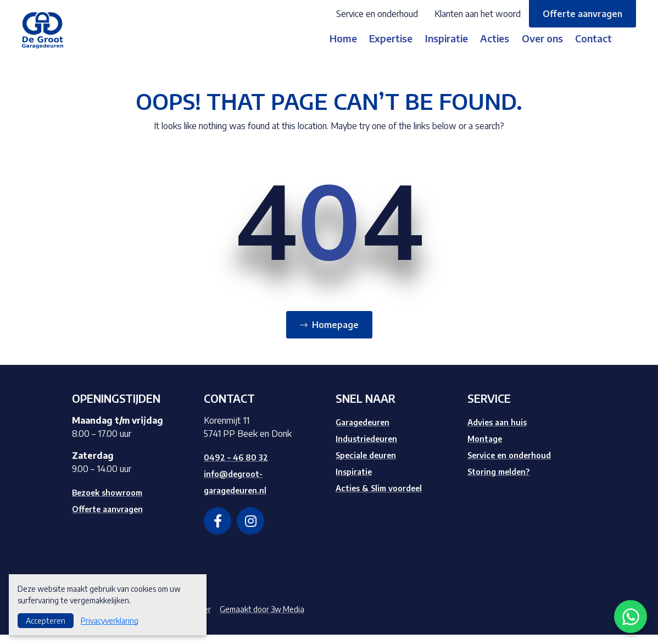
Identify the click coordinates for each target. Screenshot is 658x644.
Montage (486, 448)
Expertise (366, 48)
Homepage (335, 334)
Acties (489, 48)
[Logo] (51, 34)
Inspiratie (431, 48)
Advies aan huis (500, 431)
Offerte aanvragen (582, 14)
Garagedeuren (366, 431)
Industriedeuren (369, 448)
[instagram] (250, 530)
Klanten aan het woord (478, 14)
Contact (607, 48)
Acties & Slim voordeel (384, 497)
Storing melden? (502, 481)
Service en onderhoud (377, 14)
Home (308, 48)
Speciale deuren (370, 464)
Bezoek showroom (112, 502)
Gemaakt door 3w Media (276, 618)
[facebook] (218, 530)
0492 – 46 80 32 (238, 467)
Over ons (546, 48)
